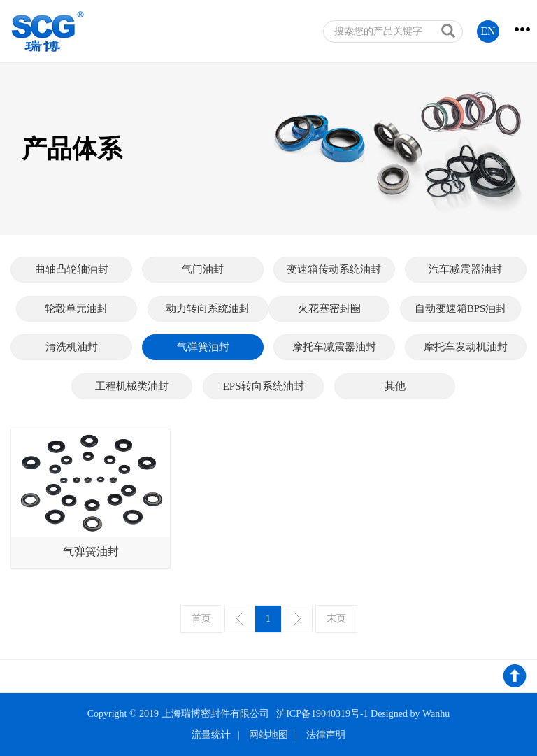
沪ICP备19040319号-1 (322, 714)
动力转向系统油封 (208, 308)
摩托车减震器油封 (334, 347)
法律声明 (326, 735)
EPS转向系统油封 (264, 386)
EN (488, 31)
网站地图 (268, 735)
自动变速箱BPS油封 (461, 308)
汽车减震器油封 (465, 269)
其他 (395, 386)
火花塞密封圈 (329, 308)
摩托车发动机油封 (466, 347)
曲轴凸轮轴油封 (72, 269)
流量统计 (211, 735)
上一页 (240, 619)
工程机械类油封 (132, 386)
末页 (336, 619)
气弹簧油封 (203, 347)
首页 (201, 619)
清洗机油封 (72, 347)
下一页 (297, 619)
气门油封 (203, 269)
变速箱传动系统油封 (334, 269)
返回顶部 (515, 678)
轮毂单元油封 (76, 308)
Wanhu (436, 714)
